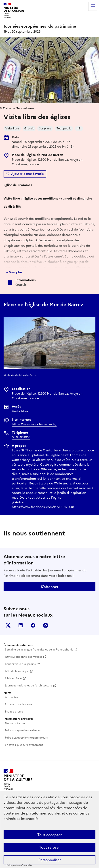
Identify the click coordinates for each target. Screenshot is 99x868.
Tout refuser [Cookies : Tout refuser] (49, 847)
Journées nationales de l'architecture (28, 686)
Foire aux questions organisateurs (26, 738)
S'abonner (50, 587)
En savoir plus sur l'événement (24, 745)
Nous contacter (15, 723)
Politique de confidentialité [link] (19, 865)
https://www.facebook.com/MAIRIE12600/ (43, 507)
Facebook (33, 625)
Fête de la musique (17, 671)
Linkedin (21, 625)
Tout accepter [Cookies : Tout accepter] (49, 835)
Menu (93, 6)
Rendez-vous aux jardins (20, 664)
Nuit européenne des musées (23, 657)
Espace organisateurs (19, 704)
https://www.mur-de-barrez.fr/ (34, 424)
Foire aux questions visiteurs (23, 730)
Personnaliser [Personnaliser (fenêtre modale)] (50, 860)
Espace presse (14, 712)
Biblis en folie (13, 678)
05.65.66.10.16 (21, 437)
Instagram (46, 625)
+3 (79, 129)
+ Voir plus (14, 272)
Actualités (11, 697)
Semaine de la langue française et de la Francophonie (39, 650)
